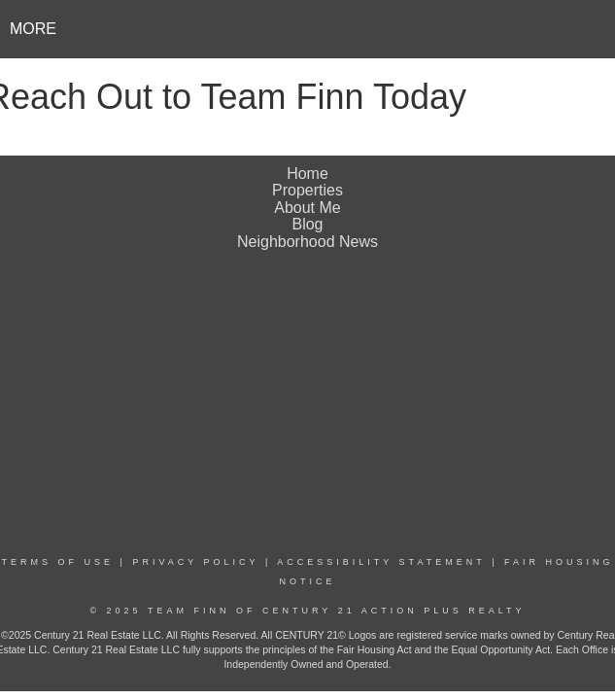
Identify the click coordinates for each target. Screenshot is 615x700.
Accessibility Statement (381, 562)
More (33, 29)
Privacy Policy (195, 562)
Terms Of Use (58, 562)
